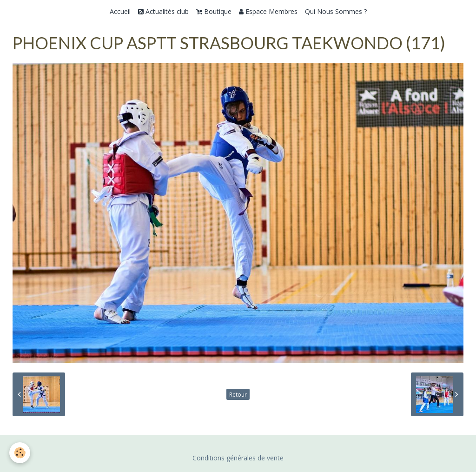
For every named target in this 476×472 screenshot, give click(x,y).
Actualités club (163, 11)
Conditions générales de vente (238, 458)
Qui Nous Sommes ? (336, 11)
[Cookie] (20, 453)
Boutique (214, 11)
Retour (238, 394)
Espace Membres (268, 11)
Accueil (120, 11)
